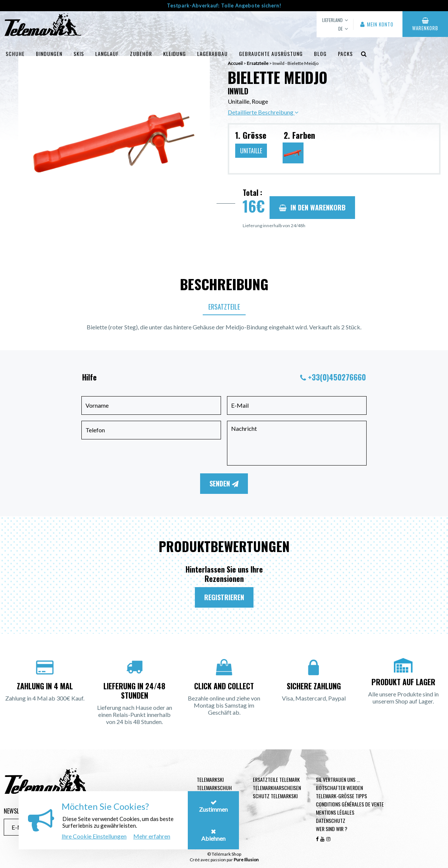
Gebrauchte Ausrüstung (271, 54)
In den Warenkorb (312, 207)
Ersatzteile (224, 307)
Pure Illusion (246, 860)
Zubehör (141, 54)
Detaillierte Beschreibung (263, 112)
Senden (224, 483)
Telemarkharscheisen (277, 788)
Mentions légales (335, 812)
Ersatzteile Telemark (276, 779)
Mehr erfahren (152, 836)
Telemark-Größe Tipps (341, 796)
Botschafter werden (339, 788)
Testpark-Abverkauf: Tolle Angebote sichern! (224, 6)
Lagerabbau (212, 54)
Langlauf (107, 54)
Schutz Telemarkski (275, 796)
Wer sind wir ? (332, 829)
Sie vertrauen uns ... (338, 779)
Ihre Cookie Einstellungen (94, 836)
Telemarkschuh (214, 788)
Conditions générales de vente (350, 804)
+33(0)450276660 (337, 377)
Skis (79, 54)
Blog (320, 54)
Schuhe (15, 54)
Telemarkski (210, 779)
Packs (345, 54)
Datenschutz (331, 820)
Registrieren (224, 597)
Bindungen (49, 54)
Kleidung (175, 54)
